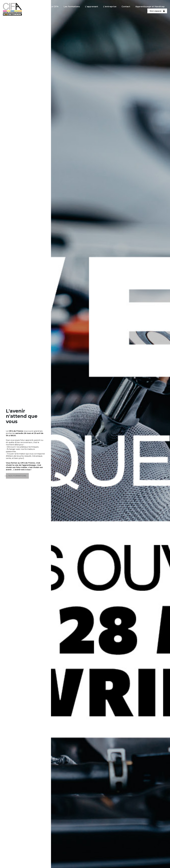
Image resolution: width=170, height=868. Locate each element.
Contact (126, 7)
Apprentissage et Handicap (150, 7)
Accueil (41, 7)
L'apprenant (92, 7)
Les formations (72, 7)
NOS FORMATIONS (17, 476)
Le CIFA (54, 7)
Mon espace (157, 11)
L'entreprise (110, 7)
